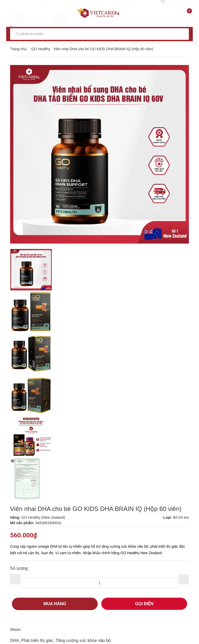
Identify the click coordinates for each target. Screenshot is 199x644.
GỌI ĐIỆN (144, 604)
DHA (15, 641)
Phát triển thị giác (37, 641)
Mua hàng (55, 604)
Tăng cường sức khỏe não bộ (83, 641)
